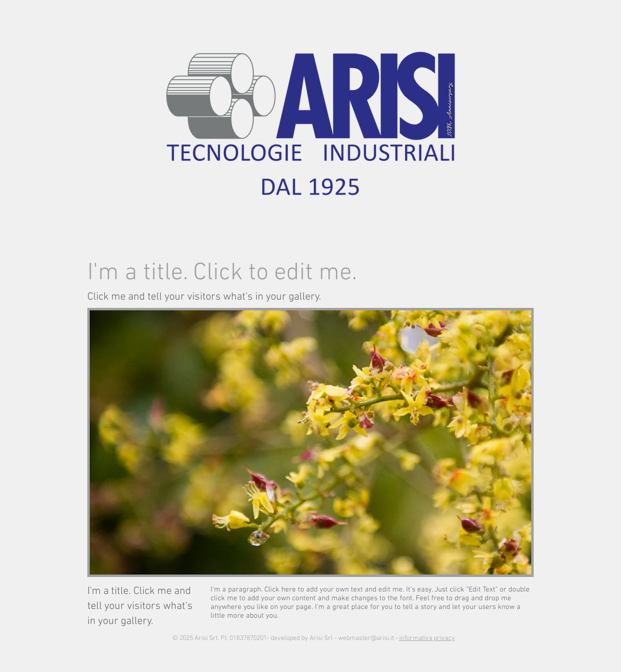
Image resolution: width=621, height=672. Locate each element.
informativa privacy (427, 638)
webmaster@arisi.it (366, 638)
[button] (310, 442)
